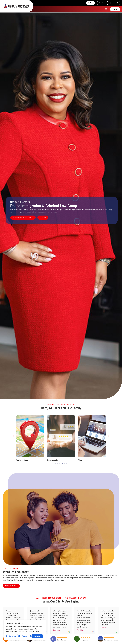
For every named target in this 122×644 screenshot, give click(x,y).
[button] (106, 9)
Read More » (57, 630)
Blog (80, 460)
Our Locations (22, 460)
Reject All (25, 636)
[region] (25, 630)
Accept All (37, 636)
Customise (13, 636)
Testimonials (52, 460)
